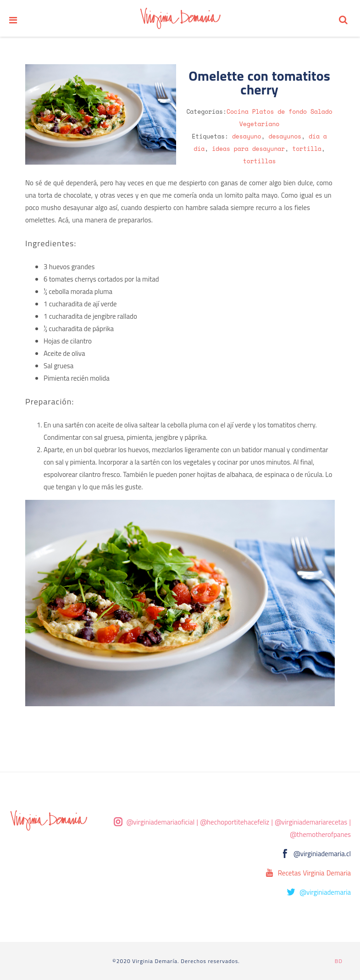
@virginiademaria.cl (322, 854)
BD (339, 961)
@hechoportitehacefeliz (235, 822)
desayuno (247, 136)
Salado (321, 111)
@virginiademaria (325, 892)
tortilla (307, 149)
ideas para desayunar (248, 149)
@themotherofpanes (320, 834)
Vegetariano (260, 124)
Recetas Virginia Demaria (314, 873)
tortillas (260, 161)
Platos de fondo (280, 111)
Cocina (238, 111)
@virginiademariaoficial (161, 822)
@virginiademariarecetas (311, 822)
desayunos (285, 136)
